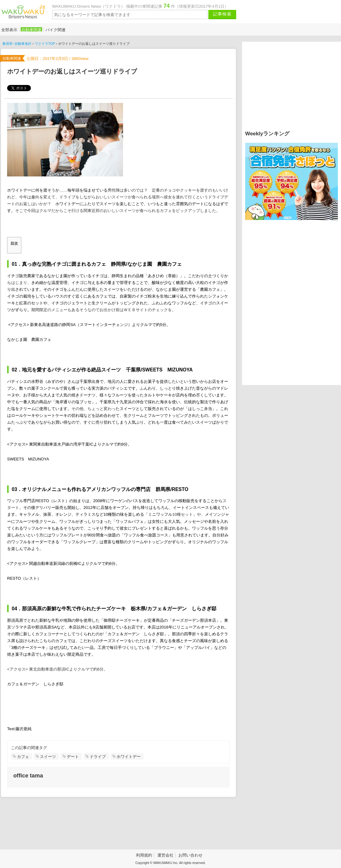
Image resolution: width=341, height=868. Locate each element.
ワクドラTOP (45, 44)
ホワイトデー (129, 757)
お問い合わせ (190, 855)
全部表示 (9, 30)
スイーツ (48, 757)
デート (73, 757)
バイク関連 (55, 30)
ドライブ (98, 757)
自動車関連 (31, 30)
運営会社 (165, 855)
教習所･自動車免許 (17, 44)
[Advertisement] (117, 823)
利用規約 (144, 855)
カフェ (23, 757)
